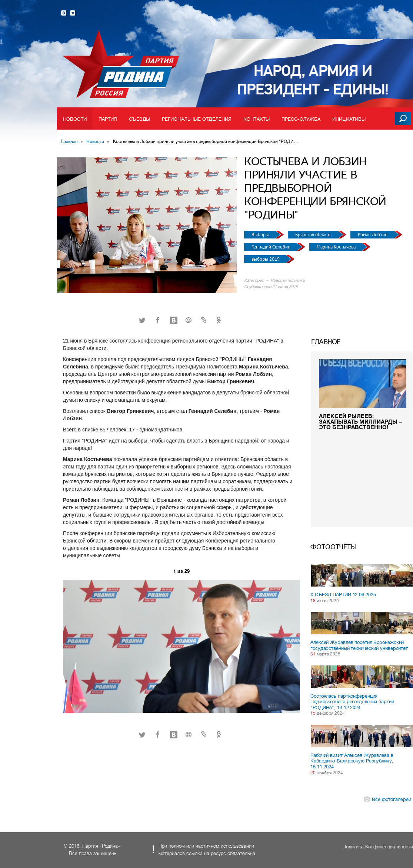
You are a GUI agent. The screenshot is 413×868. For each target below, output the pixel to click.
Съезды (139, 119)
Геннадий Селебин (272, 247)
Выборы (261, 235)
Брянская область (314, 235)
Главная (69, 141)
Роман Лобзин (373, 235)
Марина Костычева (337, 247)
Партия (108, 119)
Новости (75, 119)
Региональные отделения (197, 119)
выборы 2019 (266, 259)
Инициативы (349, 119)
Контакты (257, 119)
